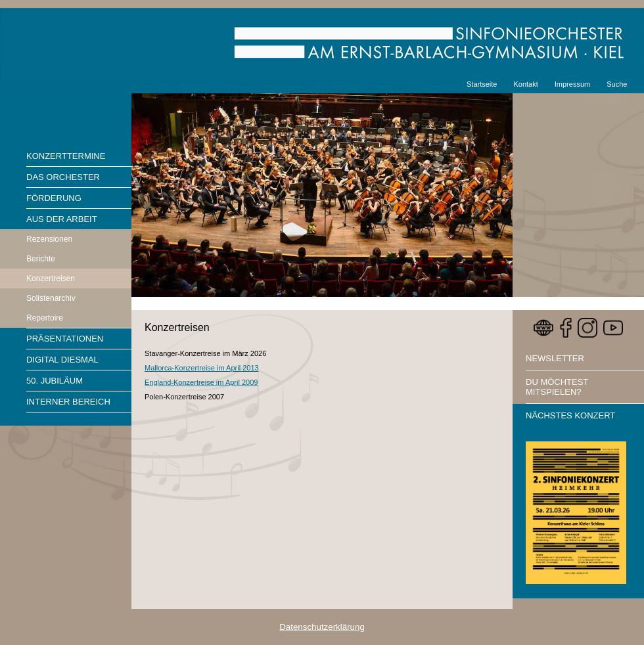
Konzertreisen (51, 278)
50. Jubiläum (55, 381)
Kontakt (525, 84)
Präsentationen (65, 339)
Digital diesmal (62, 360)
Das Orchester (63, 177)
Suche (617, 84)
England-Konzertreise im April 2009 (201, 382)
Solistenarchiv (51, 298)
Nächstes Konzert (570, 415)
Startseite (482, 84)
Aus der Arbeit (62, 219)
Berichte (41, 259)
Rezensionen (49, 239)
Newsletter (555, 358)
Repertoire (45, 318)
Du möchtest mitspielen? (557, 387)
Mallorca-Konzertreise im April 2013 (202, 368)
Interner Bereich (68, 402)
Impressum (572, 84)
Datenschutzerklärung (322, 627)
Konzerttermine (66, 156)
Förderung (54, 198)
